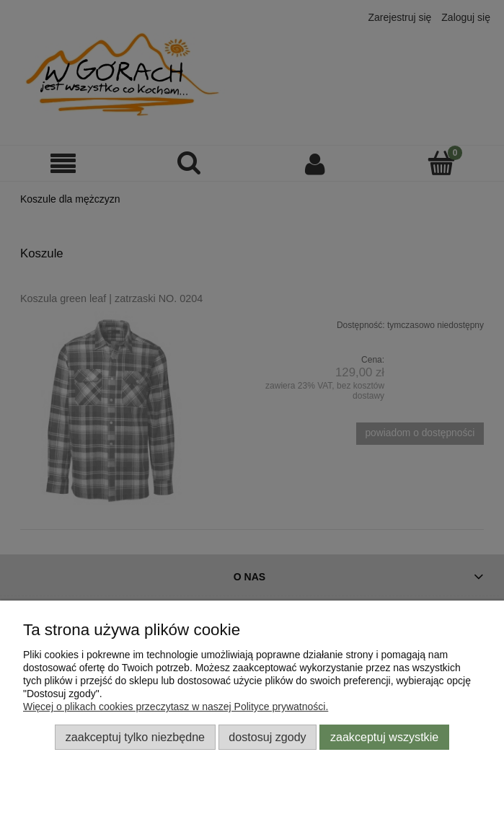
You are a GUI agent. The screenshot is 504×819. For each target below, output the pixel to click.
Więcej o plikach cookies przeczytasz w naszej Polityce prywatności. (176, 707)
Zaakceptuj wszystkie (384, 737)
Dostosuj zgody (267, 737)
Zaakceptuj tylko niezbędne (135, 737)
